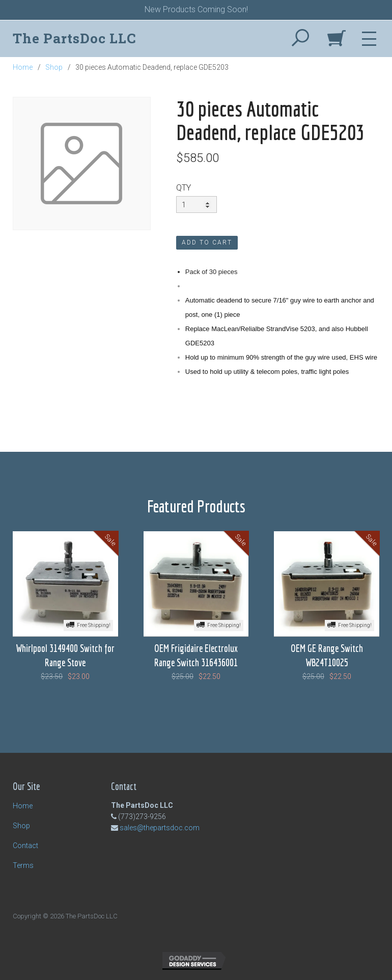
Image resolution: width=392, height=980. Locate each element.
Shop (54, 67)
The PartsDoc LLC (75, 38)
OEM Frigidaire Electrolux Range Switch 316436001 (196, 655)
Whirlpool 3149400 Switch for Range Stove (65, 655)
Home (23, 67)
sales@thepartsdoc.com (160, 828)
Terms (23, 865)
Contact (25, 846)
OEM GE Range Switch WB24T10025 (327, 655)
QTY (184, 188)
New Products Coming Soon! (196, 9)
